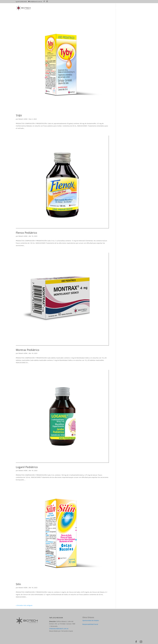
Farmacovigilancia (127, 8)
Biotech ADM (23, 119)
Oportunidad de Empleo (91, 620)
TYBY (19, 116)
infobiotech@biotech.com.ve (59, 629)
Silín (18, 584)
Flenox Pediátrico (26, 233)
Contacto (139, 8)
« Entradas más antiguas (24, 605)
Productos (100, 8)
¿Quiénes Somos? (88, 8)
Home (77, 8)
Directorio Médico (112, 8)
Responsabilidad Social (90, 624)
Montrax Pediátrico (28, 350)
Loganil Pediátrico (27, 467)
